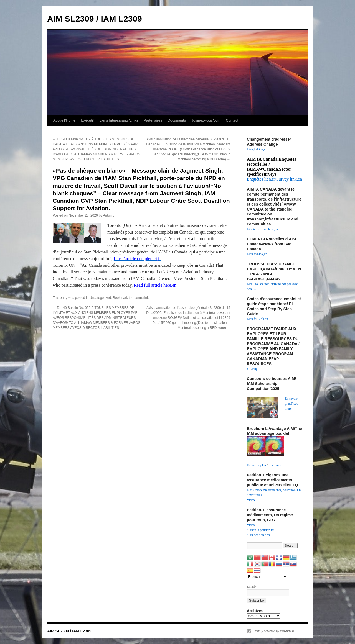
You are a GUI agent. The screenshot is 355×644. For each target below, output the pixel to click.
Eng (255, 369)
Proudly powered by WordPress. (274, 631)
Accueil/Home (64, 120)
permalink (141, 298)
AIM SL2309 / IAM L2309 (95, 19)
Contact (232, 120)
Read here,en (269, 229)
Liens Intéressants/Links (119, 120)
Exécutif (87, 120)
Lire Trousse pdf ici (260, 284)
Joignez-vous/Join (206, 120)
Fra (249, 369)
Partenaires (153, 120)
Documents (177, 120)
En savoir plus (256, 465)
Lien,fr (251, 149)
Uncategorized (100, 298)
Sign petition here (259, 535)
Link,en (262, 149)
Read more (276, 465)
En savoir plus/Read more (291, 404)
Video (251, 500)
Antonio (109, 215)
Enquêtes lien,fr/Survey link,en (274, 179)
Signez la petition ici (261, 530)
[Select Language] (267, 577)
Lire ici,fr (253, 229)
